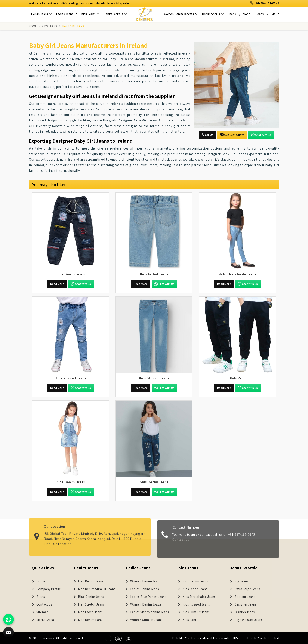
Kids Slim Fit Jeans (196, 612)
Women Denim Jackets (181, 14)
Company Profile (49, 589)
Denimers (47, 638)
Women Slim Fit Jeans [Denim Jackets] (146, 620)
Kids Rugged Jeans (196, 604)
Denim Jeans (41, 14)
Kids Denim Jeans (195, 581)
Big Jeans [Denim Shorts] (241, 581)
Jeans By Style (267, 14)
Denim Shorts (213, 14)
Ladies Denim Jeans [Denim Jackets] (145, 589)
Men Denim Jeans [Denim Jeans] (91, 581)
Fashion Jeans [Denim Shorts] (245, 612)
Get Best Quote (232, 135)
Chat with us (261, 135)
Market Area (45, 620)
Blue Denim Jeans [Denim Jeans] (91, 597)
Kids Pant (189, 620)
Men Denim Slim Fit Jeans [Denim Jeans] (97, 589)
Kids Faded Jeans (195, 589)
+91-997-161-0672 (265, 3)
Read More (57, 284)
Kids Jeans (90, 14)
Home (33, 26)
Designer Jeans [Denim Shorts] (245, 604)
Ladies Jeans (67, 14)
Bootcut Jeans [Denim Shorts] (245, 597)
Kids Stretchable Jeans (199, 597)
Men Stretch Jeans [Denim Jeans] (91, 604)
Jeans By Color (240, 14)
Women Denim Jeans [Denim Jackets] (146, 581)
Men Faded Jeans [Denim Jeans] (90, 612)
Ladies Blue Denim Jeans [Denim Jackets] (148, 597)
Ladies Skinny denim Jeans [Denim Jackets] (150, 612)
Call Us (208, 135)
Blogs (41, 597)
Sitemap (42, 612)
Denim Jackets (115, 14)
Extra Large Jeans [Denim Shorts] (247, 589)
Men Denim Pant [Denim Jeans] (90, 620)
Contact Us (181, 542)
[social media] (108, 638)
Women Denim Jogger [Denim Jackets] (147, 604)
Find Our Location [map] (58, 541)
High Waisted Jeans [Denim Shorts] (249, 620)
